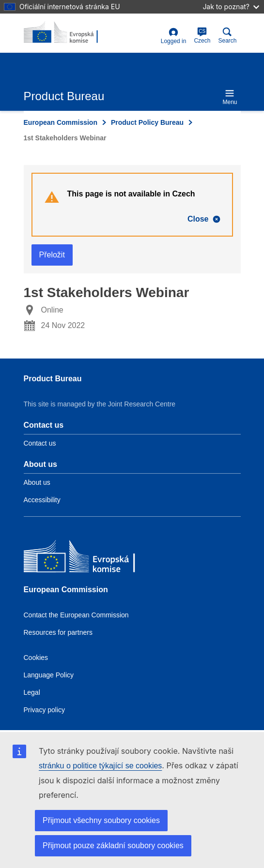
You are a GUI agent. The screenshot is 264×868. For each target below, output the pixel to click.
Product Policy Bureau (147, 122)
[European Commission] (94, 559)
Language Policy (49, 675)
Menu (230, 97)
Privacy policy (45, 710)
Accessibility (42, 500)
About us (37, 482)
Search (227, 36)
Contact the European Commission (76, 615)
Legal (32, 692)
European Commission (61, 122)
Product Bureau (53, 379)
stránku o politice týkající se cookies (100, 766)
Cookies (36, 658)
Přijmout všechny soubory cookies (101, 820)
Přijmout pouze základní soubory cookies (113, 846)
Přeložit (52, 255)
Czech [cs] (202, 36)
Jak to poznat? (231, 7)
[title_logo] (71, 33)
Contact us (40, 443)
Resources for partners (58, 632)
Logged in (174, 36)
